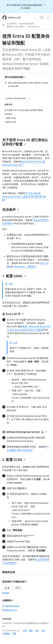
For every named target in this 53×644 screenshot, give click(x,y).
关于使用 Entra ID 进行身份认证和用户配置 (25, 142)
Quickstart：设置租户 (25, 266)
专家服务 (6, 633)
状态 (37, 630)
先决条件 (11, 209)
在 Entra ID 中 (13, 314)
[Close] (45, 5)
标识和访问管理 (27, 24)
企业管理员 (12, 24)
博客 (14, 633)
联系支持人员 (10, 610)
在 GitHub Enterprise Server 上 (25, 432)
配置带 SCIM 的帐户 (16, 27)
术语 (25, 630)
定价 (43, 630)
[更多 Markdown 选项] (30, 98)
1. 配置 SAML (14, 276)
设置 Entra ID (33, 27)
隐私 (31, 630)
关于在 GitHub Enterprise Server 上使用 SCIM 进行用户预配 (24, 197)
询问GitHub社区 (11, 606)
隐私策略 (6, 593)
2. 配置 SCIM (14, 459)
